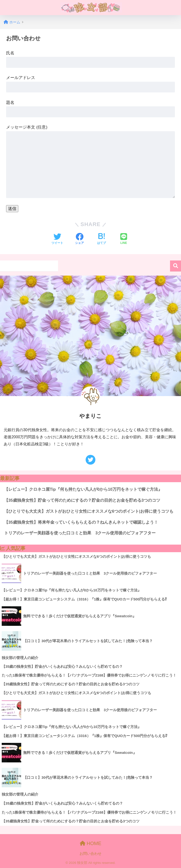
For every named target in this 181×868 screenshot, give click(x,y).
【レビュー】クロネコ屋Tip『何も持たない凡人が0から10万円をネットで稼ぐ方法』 (83, 489)
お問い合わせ (90, 854)
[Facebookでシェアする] (80, 239)
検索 (176, 266)
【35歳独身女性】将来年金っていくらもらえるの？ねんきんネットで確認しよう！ (81, 522)
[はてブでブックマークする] (101, 239)
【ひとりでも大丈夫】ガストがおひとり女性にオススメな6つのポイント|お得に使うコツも (89, 511)
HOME (91, 843)
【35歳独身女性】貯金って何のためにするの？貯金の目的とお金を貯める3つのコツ (82, 500)
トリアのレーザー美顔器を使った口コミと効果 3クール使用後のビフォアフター (80, 533)
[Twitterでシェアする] (57, 239)
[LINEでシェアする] (124, 239)
